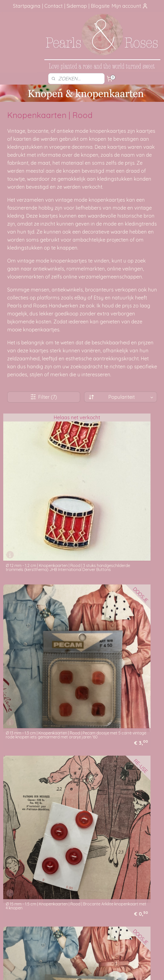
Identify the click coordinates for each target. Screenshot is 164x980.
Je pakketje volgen (78, 851)
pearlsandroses (73, 919)
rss (76, 971)
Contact (54, 6)
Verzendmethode (77, 845)
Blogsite (100, 6)
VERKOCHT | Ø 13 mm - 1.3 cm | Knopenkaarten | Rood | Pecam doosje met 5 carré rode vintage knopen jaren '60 (41, 795)
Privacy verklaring (77, 873)
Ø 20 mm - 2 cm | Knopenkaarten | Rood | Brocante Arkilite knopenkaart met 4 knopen (121, 689)
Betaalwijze (72, 868)
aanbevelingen (28, 856)
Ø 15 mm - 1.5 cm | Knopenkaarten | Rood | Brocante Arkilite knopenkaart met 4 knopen (40, 590)
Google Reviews (22, 873)
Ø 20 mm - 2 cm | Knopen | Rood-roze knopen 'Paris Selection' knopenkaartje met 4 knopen (40, 689)
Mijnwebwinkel (135, 971)
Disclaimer (71, 879)
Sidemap (77, 6)
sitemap (67, 971)
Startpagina (27, 6)
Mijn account (130, 6)
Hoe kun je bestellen (79, 840)
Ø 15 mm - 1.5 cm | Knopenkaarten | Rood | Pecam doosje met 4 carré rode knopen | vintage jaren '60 (119, 590)
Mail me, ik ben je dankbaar (137, 851)
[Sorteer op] (121, 397)
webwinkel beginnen (94, 971)
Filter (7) (44, 397)
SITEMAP (29, 934)
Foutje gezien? (137, 840)
